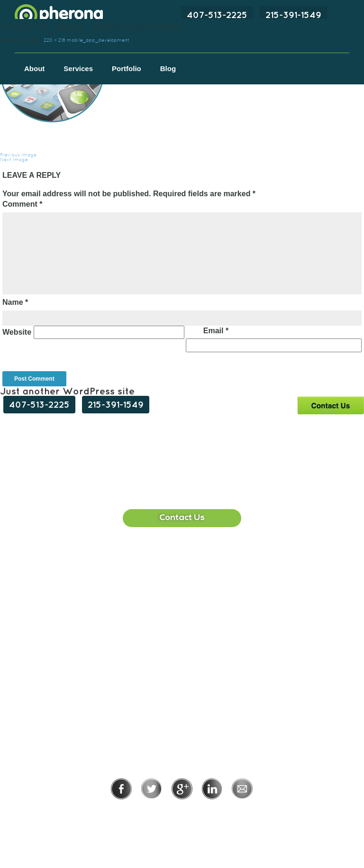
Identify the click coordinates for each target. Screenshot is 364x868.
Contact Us (331, 405)
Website (17, 332)
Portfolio (127, 69)
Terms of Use (214, 812)
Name (15, 302)
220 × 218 (55, 40)
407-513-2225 (217, 15)
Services (78, 69)
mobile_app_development (98, 40)
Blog (168, 69)
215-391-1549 (293, 15)
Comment (22, 204)
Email (216, 331)
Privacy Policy (151, 812)
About (34, 69)
